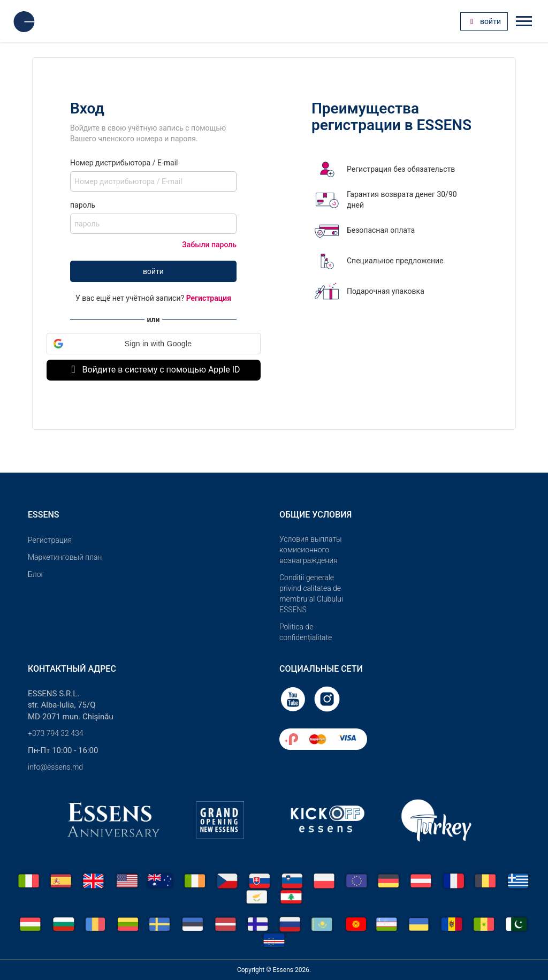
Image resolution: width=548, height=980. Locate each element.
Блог (36, 574)
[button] (154, 344)
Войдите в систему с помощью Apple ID (153, 370)
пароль (83, 205)
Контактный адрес (72, 669)
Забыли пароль (209, 245)
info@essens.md (55, 767)
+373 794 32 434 (56, 733)
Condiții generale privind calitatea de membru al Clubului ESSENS (311, 594)
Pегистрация (50, 540)
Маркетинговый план (65, 557)
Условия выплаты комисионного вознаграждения (311, 550)
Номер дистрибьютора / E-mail (124, 163)
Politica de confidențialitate (306, 632)
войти (153, 271)
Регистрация (209, 298)
